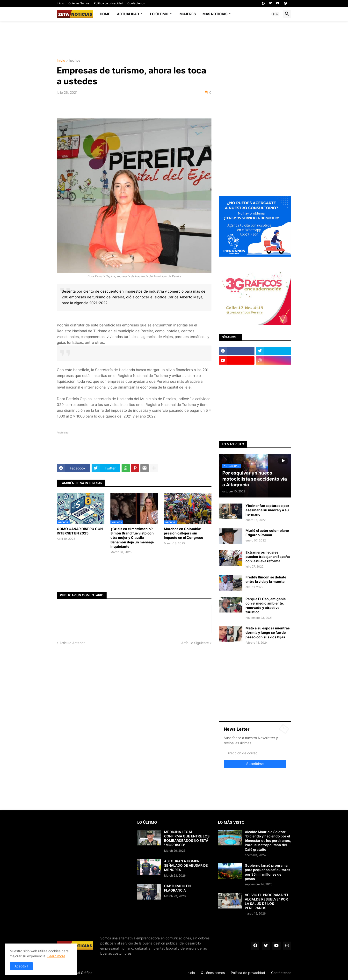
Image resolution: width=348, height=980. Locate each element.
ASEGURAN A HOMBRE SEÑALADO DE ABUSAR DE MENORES (186, 865)
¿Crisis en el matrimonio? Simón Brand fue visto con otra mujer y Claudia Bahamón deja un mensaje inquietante (132, 538)
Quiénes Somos (79, 3)
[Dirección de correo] (255, 753)
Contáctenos (136, 3)
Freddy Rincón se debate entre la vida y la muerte (266, 579)
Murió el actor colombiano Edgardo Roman (267, 533)
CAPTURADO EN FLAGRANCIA (177, 888)
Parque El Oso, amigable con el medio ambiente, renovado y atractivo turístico (266, 605)
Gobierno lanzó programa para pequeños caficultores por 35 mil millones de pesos (268, 872)
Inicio (60, 3)
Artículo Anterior (72, 643)
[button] (275, 14)
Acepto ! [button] (21, 966)
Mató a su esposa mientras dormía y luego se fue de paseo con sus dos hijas (268, 632)
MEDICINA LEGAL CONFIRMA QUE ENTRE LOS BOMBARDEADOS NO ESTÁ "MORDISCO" (187, 838)
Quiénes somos (213, 973)
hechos (75, 61)
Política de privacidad (108, 3)
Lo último (159, 14)
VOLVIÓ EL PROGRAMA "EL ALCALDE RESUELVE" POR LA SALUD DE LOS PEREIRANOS (267, 901)
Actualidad (128, 14)
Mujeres (188, 14)
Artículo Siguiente (195, 643)
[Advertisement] (174, 39)
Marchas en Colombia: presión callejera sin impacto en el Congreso (184, 533)
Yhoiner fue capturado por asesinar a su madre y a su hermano (267, 510)
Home (105, 14)
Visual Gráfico (82, 973)
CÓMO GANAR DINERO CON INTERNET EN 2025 (80, 531)
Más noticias (215, 14)
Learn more (56, 956)
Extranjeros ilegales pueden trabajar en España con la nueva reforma (268, 557)
